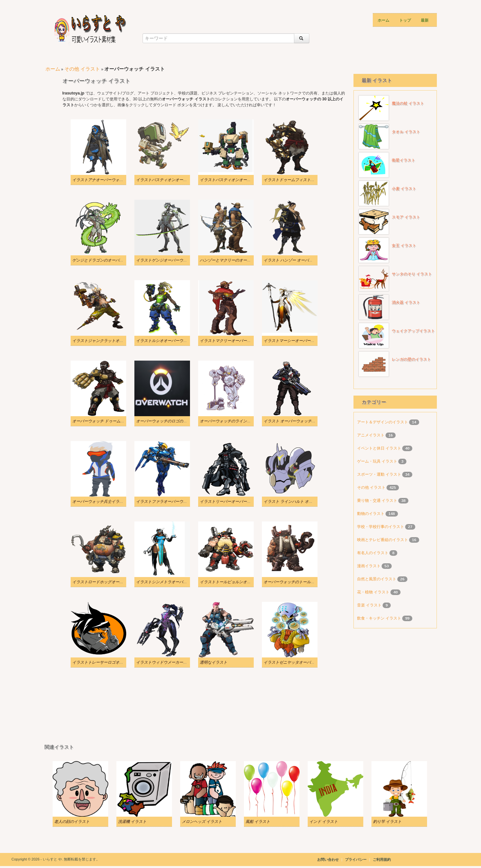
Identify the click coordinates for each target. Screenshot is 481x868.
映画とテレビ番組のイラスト (383, 540)
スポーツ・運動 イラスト (380, 474)
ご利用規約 (382, 859)
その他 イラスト (82, 69)
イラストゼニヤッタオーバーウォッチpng (300, 662)
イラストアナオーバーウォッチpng (103, 180)
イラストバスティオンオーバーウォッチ (235, 180)
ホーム (384, 20)
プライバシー (356, 859)
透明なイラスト (214, 662)
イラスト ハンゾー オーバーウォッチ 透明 (300, 260)
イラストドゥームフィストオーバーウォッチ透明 (307, 180)
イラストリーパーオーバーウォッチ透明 (235, 502)
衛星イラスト (404, 160)
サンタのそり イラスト (412, 274)
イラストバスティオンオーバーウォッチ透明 (175, 180)
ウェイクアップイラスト (413, 331)
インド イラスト (324, 822)
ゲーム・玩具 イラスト (378, 461)
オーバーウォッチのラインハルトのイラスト (239, 421)
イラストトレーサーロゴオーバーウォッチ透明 (113, 662)
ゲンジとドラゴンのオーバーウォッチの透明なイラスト (121, 260)
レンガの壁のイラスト (411, 359)
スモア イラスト (406, 217)
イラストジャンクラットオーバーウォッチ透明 (113, 341)
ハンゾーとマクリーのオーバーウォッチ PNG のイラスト (250, 260)
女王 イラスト (404, 246)
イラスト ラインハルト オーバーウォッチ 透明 (304, 502)
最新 (425, 20)
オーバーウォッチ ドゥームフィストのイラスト (114, 421)
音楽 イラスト (370, 605)
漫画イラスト (369, 566)
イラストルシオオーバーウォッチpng (168, 341)
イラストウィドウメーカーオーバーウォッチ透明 (179, 662)
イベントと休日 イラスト (380, 448)
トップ (405, 20)
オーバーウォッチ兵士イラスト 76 (102, 502)
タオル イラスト (406, 132)
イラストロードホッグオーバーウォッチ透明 (112, 582)
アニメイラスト (371, 435)
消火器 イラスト (406, 302)
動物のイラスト (371, 514)
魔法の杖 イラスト (408, 103)
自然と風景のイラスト (377, 579)
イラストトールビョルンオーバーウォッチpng (240, 582)
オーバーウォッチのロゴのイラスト (167, 421)
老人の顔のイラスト (72, 822)
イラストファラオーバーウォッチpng (168, 502)
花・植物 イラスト (374, 592)
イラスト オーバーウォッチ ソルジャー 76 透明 (305, 421)
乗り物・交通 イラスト (378, 501)
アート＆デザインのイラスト (383, 422)
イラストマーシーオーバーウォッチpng (298, 341)
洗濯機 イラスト (132, 822)
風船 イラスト (258, 822)
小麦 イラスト (404, 189)
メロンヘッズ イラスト (202, 822)
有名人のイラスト (373, 553)
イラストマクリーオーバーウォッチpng (234, 341)
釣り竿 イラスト (387, 822)
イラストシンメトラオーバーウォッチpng (172, 582)
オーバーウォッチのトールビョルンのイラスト (305, 582)
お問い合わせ (328, 859)
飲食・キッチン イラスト (380, 618)
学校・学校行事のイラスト (381, 527)
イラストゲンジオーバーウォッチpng (168, 260)
